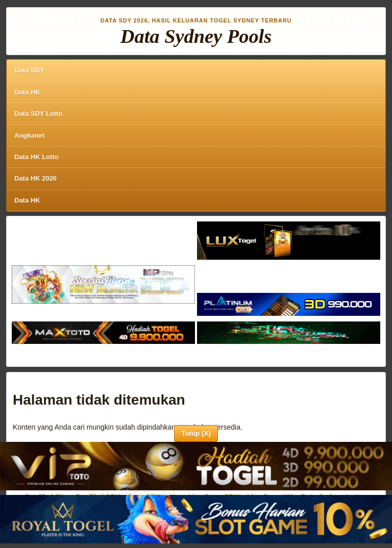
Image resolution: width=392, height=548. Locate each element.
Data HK (27, 92)
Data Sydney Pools (196, 36)
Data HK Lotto (36, 157)
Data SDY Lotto (38, 114)
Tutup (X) (196, 433)
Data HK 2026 (35, 178)
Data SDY (29, 70)
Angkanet (29, 135)
